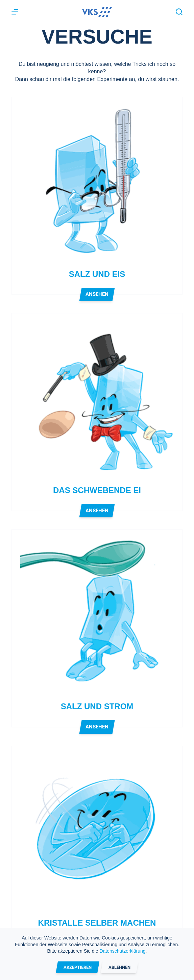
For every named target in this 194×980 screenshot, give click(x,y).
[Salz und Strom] (97, 614)
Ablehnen (119, 967)
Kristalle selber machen (97, 923)
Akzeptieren (78, 967)
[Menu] (15, 12)
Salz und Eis (97, 274)
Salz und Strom (97, 706)
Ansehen (97, 296)
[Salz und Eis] (97, 182)
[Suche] (179, 12)
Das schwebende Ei (97, 490)
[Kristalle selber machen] (97, 831)
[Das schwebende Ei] (97, 398)
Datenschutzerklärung (122, 951)
